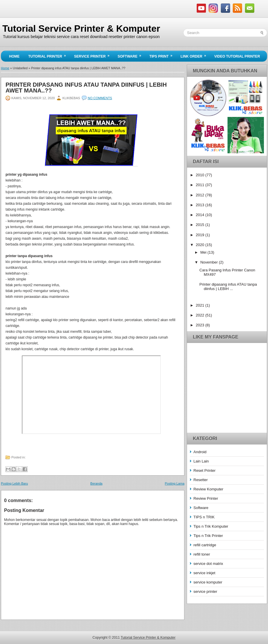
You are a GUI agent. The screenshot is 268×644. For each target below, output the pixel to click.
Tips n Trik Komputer (211, 526)
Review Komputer (208, 489)
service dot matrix (208, 564)
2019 (201, 235)
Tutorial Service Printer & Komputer (81, 29)
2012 (201, 195)
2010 (201, 175)
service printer (205, 591)
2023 (201, 325)
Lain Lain (201, 461)
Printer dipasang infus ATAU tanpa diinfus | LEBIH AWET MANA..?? (86, 88)
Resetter (201, 480)
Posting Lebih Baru (14, 483)
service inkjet (204, 573)
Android (200, 452)
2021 (201, 305)
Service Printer (94, 55)
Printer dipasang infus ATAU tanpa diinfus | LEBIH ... (228, 287)
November (210, 262)
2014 (201, 215)
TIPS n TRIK (204, 517)
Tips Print (163, 55)
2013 (201, 205)
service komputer (208, 582)
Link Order (195, 55)
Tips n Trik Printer (208, 536)
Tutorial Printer (49, 55)
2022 (201, 315)
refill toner (202, 554)
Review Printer (206, 498)
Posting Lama (175, 483)
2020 (201, 245)
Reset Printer (204, 470)
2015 (201, 225)
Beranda (96, 483)
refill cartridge (205, 545)
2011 (201, 185)
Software (131, 55)
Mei (204, 252)
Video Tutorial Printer (237, 56)
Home (14, 56)
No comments (100, 98)
